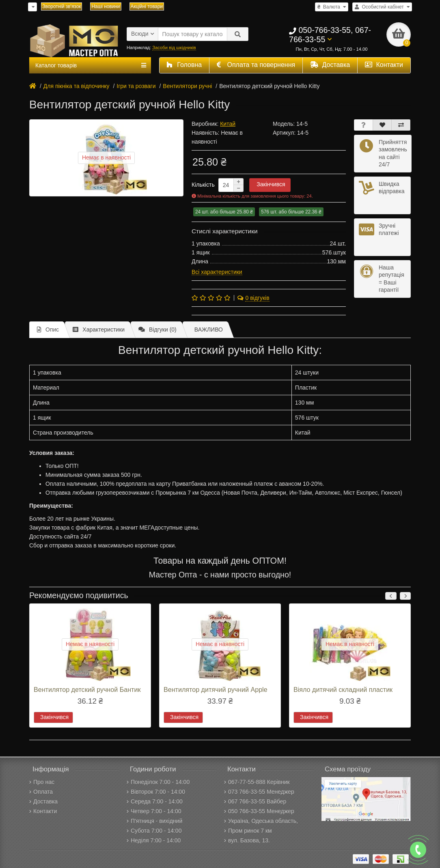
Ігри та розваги (136, 86)
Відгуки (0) (157, 330)
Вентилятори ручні (187, 86)
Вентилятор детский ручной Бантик (87, 689)
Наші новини (106, 6)
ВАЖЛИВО (209, 330)
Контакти (384, 65)
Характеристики (99, 330)
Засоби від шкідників (174, 47)
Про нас (42, 782)
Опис (48, 330)
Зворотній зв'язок (61, 6)
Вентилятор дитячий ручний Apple (216, 689)
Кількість (203, 185)
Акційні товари (147, 6)
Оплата (41, 792)
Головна (184, 65)
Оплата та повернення (256, 65)
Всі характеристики (217, 272)
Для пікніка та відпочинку (77, 86)
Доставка (330, 65)
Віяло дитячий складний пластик (343, 689)
